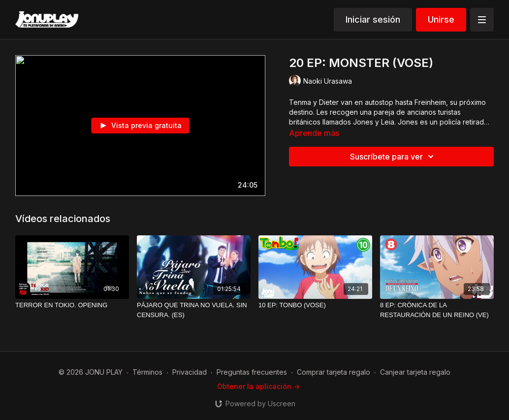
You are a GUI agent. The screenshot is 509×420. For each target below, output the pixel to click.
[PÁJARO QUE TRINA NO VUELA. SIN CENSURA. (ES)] (194, 310)
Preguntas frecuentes (252, 372)
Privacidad (190, 372)
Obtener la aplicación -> (258, 386)
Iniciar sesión (373, 19)
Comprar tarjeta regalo (334, 372)
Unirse (441, 19)
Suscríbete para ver (393, 157)
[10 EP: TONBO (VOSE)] (315, 305)
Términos (147, 372)
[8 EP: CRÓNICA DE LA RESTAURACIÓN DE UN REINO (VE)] (437, 310)
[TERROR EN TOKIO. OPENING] (72, 305)
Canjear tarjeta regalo (415, 372)
